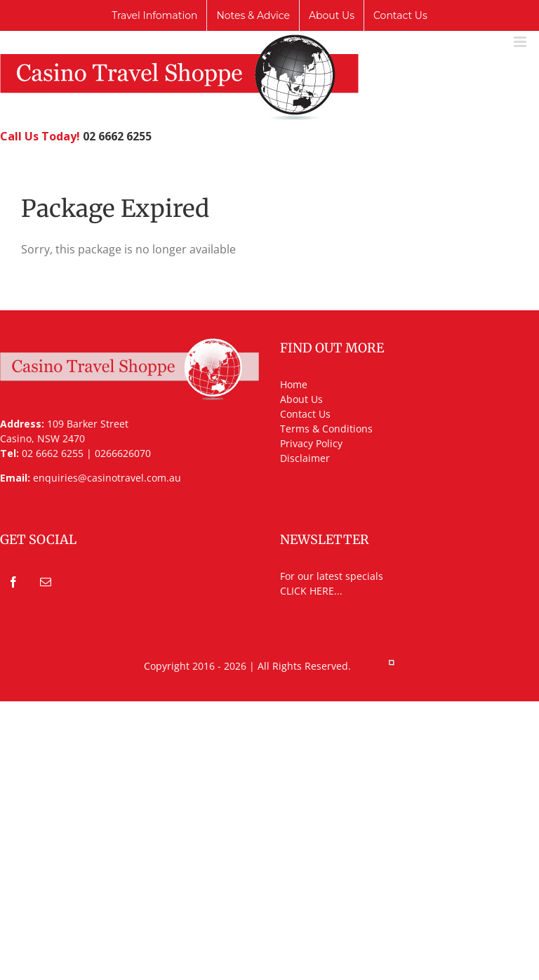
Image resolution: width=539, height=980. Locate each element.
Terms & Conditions (326, 429)
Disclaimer (305, 458)
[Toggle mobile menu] (521, 42)
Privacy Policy (311, 443)
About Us (301, 399)
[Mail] (46, 582)
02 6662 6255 (117, 136)
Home (294, 384)
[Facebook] (13, 582)
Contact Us (305, 414)
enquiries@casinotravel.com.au (107, 478)
